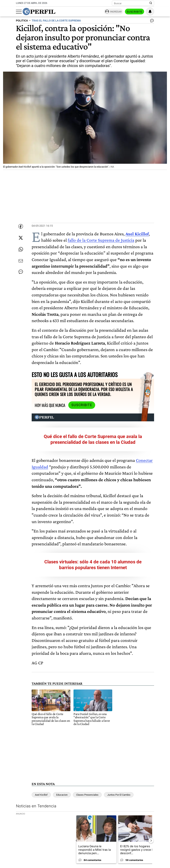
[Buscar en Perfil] (151, 3)
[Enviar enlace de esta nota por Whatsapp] (21, 249)
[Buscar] (132, 3)
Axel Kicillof (41, 795)
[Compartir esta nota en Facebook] (21, 226)
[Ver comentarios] (151, 21)
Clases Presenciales (87, 795)
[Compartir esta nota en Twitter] (21, 238)
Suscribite (135, 12)
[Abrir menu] (19, 12)
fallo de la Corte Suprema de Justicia (101, 240)
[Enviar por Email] (21, 261)
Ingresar (116, 12)
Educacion (62, 795)
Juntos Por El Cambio (119, 795)
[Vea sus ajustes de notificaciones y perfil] (150, 12)
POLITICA (22, 21)
